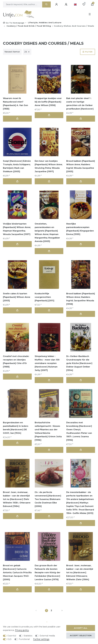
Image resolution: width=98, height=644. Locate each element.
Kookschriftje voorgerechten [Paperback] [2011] (44, 297)
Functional (24, 639)
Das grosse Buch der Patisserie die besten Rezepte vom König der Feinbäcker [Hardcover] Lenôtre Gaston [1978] (48, 573)
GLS (9, 639)
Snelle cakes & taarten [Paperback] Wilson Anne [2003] (17, 297)
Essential (12, 636)
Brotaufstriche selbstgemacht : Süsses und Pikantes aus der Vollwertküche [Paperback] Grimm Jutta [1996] (48, 431)
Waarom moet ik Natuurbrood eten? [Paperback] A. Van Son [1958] (15, 104)
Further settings (41, 639)
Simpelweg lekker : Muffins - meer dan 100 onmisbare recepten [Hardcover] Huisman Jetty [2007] (47, 363)
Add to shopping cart (17, 119)
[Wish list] (84, 4)
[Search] (46, 4)
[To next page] (59, 611)
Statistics (28, 636)
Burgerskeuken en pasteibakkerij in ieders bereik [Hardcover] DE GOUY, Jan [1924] (16, 428)
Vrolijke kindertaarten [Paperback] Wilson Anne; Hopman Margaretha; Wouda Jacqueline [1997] (17, 229)
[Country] (75, 4)
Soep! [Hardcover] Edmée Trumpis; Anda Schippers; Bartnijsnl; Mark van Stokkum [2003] (17, 166)
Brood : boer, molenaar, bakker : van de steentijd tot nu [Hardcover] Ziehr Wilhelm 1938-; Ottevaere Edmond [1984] (17, 499)
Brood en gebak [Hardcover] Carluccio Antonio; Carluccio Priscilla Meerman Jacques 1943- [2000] (17, 573)
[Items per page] (27, 52)
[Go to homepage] (14, 23)
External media (47, 636)
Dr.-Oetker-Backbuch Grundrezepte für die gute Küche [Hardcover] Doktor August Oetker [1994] (79, 363)
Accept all (81, 628)
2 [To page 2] (51, 610)
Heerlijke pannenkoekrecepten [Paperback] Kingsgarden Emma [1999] (80, 229)
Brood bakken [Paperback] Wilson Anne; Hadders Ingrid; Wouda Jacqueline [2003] (81, 166)
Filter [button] (88, 52)
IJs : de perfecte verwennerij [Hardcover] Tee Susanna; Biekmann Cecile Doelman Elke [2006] (48, 499)
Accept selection (81, 636)
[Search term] (23, 4)
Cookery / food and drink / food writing (28, 26)
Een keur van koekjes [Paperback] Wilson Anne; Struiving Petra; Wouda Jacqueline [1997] (49, 166)
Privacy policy (22, 630)
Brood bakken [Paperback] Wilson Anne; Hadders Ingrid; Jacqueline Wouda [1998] (81, 299)
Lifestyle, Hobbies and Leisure (44, 23)
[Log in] (57, 4)
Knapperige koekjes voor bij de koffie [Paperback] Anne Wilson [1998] (48, 102)
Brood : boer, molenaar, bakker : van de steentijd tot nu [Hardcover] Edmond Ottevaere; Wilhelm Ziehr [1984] (80, 573)
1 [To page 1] (47, 610)
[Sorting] (12, 52)
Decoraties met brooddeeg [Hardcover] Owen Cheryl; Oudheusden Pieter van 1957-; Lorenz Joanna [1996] (79, 431)
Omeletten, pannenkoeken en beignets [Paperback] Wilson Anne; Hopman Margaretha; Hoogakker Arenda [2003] (47, 233)
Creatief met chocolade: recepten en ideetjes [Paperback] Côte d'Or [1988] (16, 362)
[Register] (66, 4)
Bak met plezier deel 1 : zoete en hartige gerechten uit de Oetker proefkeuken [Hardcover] (80, 104)
